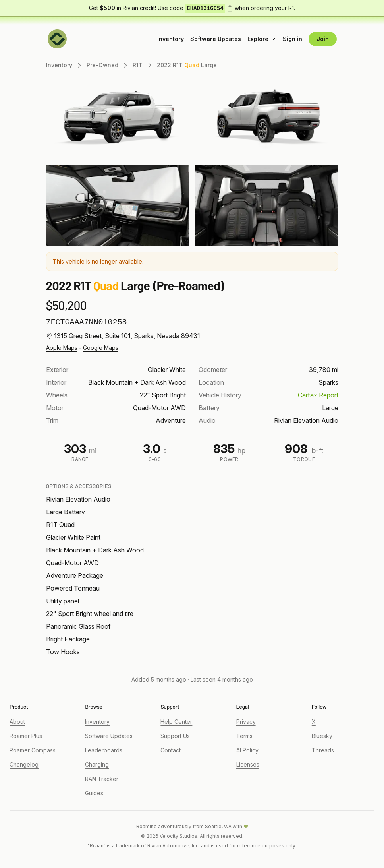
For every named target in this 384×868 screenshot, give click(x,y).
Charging (97, 764)
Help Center (176, 722)
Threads (323, 750)
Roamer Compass (33, 750)
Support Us (175, 736)
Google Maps (101, 348)
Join (323, 39)
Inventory (171, 39)
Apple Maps (62, 348)
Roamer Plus (26, 736)
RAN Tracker (102, 779)
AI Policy (247, 750)
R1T (138, 65)
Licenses (248, 764)
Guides (94, 793)
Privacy (246, 722)
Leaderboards (104, 750)
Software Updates (216, 39)
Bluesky (322, 736)
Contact (171, 750)
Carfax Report (318, 395)
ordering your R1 (272, 8)
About (17, 722)
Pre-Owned (102, 65)
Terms (244, 736)
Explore (262, 39)
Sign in (292, 39)
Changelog (24, 764)
